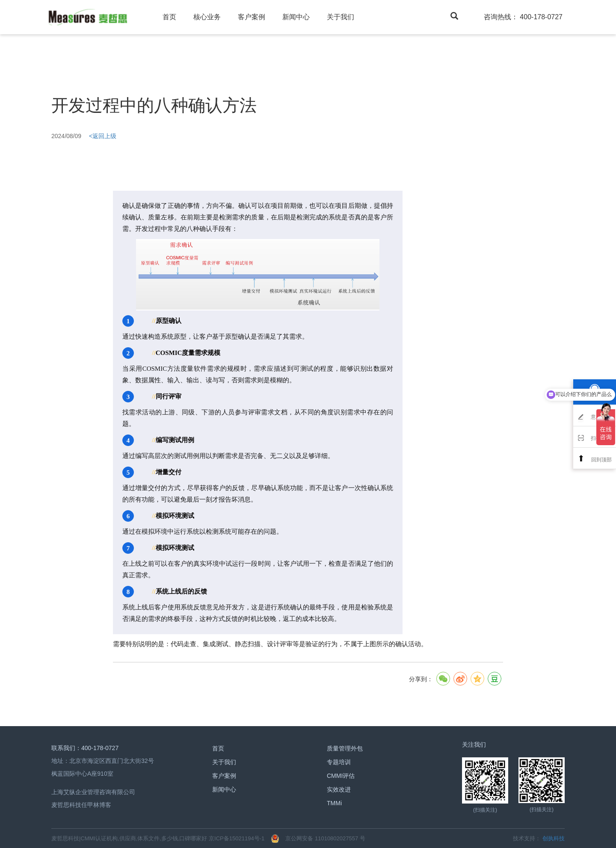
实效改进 (339, 789)
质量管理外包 (345, 748)
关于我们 (341, 17)
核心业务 (207, 17)
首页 (169, 17)
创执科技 (554, 838)
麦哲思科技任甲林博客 (81, 805)
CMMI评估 (341, 776)
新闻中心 (296, 17)
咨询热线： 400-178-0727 (523, 17)
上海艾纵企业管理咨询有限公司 (93, 792)
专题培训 (339, 762)
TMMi (334, 803)
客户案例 (252, 17)
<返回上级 (103, 136)
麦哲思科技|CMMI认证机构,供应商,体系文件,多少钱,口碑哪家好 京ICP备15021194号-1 (158, 838)
